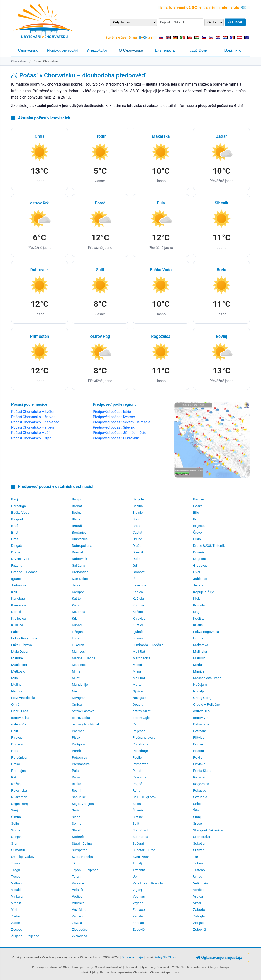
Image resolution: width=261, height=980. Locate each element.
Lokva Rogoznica (206, 632)
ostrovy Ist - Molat (86, 724)
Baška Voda (20, 513)
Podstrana (140, 744)
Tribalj (137, 863)
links (114, 972)
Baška (198, 506)
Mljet (76, 678)
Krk (74, 618)
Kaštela (138, 599)
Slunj (197, 817)
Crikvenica (80, 539)
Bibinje (138, 513)
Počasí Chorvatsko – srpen (32, 427)
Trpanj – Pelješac (85, 870)
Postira (199, 751)
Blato (136, 519)
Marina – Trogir (84, 658)
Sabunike (79, 797)
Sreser (198, 824)
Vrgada (138, 903)
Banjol (77, 499)
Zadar (16, 916)
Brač (15, 526)
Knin (75, 605)
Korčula (199, 605)
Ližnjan (77, 632)
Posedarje (140, 751)
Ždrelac (138, 923)
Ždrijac (198, 923)
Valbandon (19, 883)
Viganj (137, 890)
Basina (138, 506)
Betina (77, 513)
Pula (75, 771)
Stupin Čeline (82, 843)
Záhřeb (77, 916)
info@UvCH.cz (166, 957)
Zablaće (139, 910)
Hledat (235, 22)
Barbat (77, 506)
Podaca (17, 744)
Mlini (15, 678)
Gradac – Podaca (24, 572)
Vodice (77, 896)
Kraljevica (19, 618)
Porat (15, 751)
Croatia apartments (194, 967)
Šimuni (16, 817)
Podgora (78, 744)
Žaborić (199, 910)
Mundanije (80, 685)
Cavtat (138, 532)
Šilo (196, 810)
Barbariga (19, 506)
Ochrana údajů (132, 957)
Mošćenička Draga (207, 678)
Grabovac (200, 565)
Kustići (138, 625)
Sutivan (199, 850)
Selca (137, 804)
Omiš (15, 704)
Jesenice (139, 585)
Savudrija (200, 797)
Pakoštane (201, 724)
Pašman (78, 731)
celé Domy (199, 50)
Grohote (139, 572)
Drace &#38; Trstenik (209, 546)
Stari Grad (140, 830)
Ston (15, 843)
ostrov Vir (200, 718)
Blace (76, 519)
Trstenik (139, 870)
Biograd (17, 519)
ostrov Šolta (81, 718)
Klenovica (19, 605)
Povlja (198, 757)
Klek (197, 599)
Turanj (77, 877)
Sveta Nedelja (82, 857)
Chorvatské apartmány (165, 972)
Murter (138, 685)
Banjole (138, 499)
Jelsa (76, 585)
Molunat (139, 678)
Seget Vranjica (83, 804)
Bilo (196, 513)
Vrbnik (16, 903)
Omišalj (78, 704)
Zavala (77, 923)
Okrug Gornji (203, 698)
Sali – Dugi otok (145, 797)
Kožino (138, 612)
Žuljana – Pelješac (25, 936)
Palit (15, 731)
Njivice (138, 691)
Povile (137, 757)
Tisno (15, 863)
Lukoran (78, 645)
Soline (77, 824)
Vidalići (17, 890)
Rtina (136, 790)
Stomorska (201, 837)
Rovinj (76, 790)
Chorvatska (132, 967)
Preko (16, 764)
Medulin (199, 665)
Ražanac (200, 777)
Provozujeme (41, 967)
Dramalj (78, 552)
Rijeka (76, 784)
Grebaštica (80, 572)
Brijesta (199, 526)
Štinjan (16, 837)
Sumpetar (79, 850)
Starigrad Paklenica (208, 830)
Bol (196, 519)
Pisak (76, 738)
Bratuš (77, 526)
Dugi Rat (200, 559)
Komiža (138, 605)
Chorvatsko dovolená (109, 967)
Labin (15, 632)
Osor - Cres (20, 711)
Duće (136, 559)
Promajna (19, 771)
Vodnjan (139, 896)
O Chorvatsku (131, 50)
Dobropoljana (82, 546)
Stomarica (140, 837)
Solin (15, 824)
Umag (198, 877)
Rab (14, 777)
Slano (76, 817)
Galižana (79, 565)
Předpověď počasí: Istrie (112, 412)
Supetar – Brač (144, 850)
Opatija (138, 704)
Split (136, 824)
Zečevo (17, 929)
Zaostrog (139, 916)
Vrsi (14, 910)
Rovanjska (19, 790)
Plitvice (199, 738)
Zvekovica (80, 936)
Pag (135, 724)
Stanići (77, 830)
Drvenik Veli (20, 559)
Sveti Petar (141, 857)
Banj (15, 499)
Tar (196, 857)
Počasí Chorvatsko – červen (33, 417)
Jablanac (200, 579)
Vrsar (197, 903)
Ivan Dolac (80, 579)
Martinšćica (142, 658)
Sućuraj (138, 843)
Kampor (78, 592)
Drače (137, 546)
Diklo (197, 539)
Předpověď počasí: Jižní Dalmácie (119, 433)
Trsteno (199, 870)
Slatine (138, 817)
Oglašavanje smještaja (219, 957)
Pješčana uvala (144, 738)
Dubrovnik (80, 559)
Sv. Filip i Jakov (23, 857)
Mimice (199, 671)
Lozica (198, 638)
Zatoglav (200, 916)
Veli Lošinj (201, 883)
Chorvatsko (28, 50)
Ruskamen (19, 797)
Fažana (17, 565)
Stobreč (78, 837)
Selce (197, 804)
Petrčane (200, 731)
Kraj (196, 612)
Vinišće (199, 890)
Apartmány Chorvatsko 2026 (160, 967)
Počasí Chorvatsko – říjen (31, 438)
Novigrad (79, 698)
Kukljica (17, 625)
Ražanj (16, 784)
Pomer (198, 744)
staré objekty (90, 972)
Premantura (81, 764)
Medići (138, 665)
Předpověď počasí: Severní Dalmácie (121, 422)
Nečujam (200, 685)
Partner (105, 972)
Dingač (16, 546)
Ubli (135, 877)
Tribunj (198, 863)
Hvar (197, 572)
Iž (134, 579)
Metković (18, 671)
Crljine (137, 539)
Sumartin (18, 850)
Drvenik (199, 552)
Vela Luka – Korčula (148, 883)
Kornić (16, 612)
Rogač (137, 784)
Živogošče (80, 929)
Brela (136, 526)
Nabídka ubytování (63, 50)
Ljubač (138, 632)
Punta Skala (202, 771)
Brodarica (79, 532)
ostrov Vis (19, 724)
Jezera (198, 585)
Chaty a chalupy (219, 967)
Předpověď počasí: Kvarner (114, 417)
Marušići (200, 658)
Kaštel (77, 599)
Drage (16, 552)
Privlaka (199, 764)
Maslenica (19, 665)
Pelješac (139, 731)
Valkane (78, 883)
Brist (15, 532)
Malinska (200, 652)
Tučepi (16, 877)
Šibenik (138, 810)
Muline (16, 685)
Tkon (76, 863)
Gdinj (136, 565)
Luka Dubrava (22, 645)
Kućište (199, 618)
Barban (199, 499)
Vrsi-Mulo (79, 910)
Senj (15, 810)
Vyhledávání (97, 50)
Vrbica (198, 896)
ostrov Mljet (142, 711)
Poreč (76, 751)
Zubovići (139, 929)
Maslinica (79, 665)
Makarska (201, 645)
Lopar (76, 638)
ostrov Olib (201, 711)
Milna (76, 671)
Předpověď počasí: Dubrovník (116, 438)
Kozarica (79, 612)
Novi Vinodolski (23, 698)
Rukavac (200, 790)
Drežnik (138, 552)
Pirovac (17, 738)
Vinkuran (18, 896)
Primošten (140, 764)
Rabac (77, 777)
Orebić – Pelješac (207, 704)
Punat (137, 771)
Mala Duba (19, 652)
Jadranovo (19, 585)
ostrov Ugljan (142, 718)
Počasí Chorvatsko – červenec (35, 422)
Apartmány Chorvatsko (133, 972)
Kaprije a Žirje (204, 592)
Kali (14, 592)
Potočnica (19, 757)
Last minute (165, 50)
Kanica (138, 592)
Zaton (16, 923)
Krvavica (139, 618)
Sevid (76, 810)
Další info (233, 50)
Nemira (17, 691)
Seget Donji (20, 804)
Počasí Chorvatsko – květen (33, 412)
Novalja (199, 691)
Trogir (16, 870)
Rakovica (139, 777)
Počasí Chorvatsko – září (31, 433)
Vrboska (78, 903)
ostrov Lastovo (83, 711)
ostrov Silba (20, 718)
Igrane (16, 579)
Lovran (138, 638)
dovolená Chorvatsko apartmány (72, 967)
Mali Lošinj (80, 652)
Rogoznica (201, 784)
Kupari (77, 625)
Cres (15, 539)
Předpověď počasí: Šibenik (114, 427)
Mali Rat (139, 652)
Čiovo (198, 532)
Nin (74, 691)
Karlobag (18, 599)
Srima (16, 830)
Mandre (17, 658)
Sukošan (200, 843)
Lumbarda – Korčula (148, 645)
